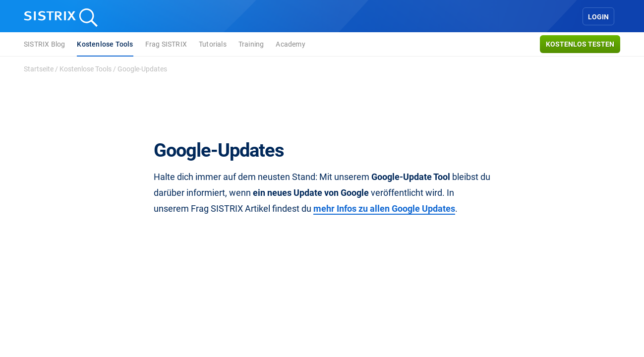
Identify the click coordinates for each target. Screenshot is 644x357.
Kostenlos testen (580, 44)
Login (598, 17)
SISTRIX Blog (44, 44)
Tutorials (213, 44)
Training (251, 44)
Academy (290, 44)
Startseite (39, 69)
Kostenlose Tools (105, 44)
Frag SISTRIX (166, 44)
